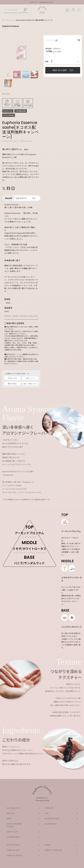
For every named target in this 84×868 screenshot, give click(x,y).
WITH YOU (23, 316)
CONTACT (61, 808)
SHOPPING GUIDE (61, 819)
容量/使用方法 (21, 198)
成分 (34, 198)
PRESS (23, 819)
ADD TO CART (60, 70)
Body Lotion (10, 20)
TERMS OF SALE (23, 850)
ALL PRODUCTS (23, 808)
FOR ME (15, 316)
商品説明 (9, 198)
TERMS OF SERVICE (23, 855)
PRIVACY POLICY (23, 845)
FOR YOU (8, 316)
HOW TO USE (23, 832)
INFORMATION (61, 824)
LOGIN (61, 845)
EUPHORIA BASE (23, 837)
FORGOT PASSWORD (61, 850)
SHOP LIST (23, 813)
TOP (3, 20)
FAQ (61, 813)
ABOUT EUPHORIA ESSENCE (23, 825)
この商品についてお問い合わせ (17, 374)
